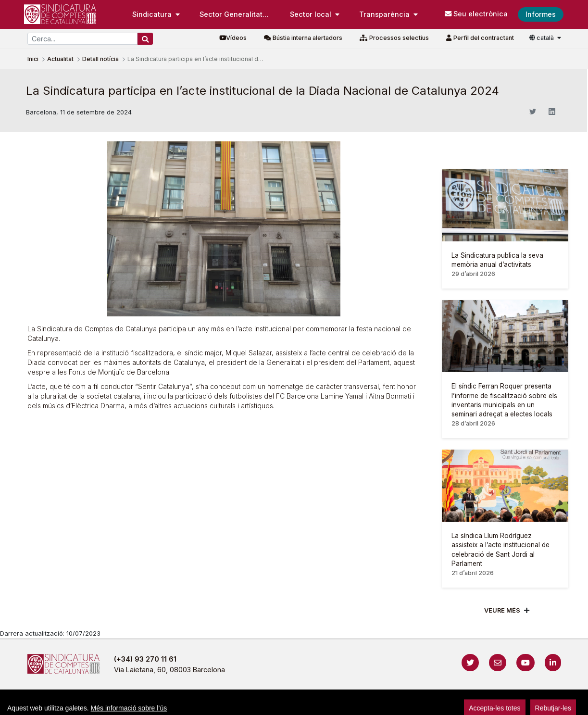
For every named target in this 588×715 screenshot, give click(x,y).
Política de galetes (332, 703)
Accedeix (541, 703)
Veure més (502, 610)
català (542, 38)
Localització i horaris (486, 703)
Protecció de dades (408, 703)
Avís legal (193, 703)
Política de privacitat (256, 703)
